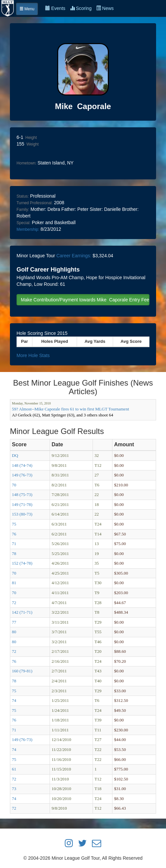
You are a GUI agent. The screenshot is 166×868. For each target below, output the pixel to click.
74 (14, 700)
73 (14, 789)
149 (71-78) (22, 504)
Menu (27, 9)
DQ (15, 455)
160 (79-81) (22, 671)
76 (14, 534)
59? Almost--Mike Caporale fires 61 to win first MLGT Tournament (70, 409)
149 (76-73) (22, 475)
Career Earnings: (74, 256)
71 (14, 544)
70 (14, 485)
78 (14, 554)
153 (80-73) (22, 514)
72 (14, 603)
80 (14, 632)
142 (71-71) (22, 612)
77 (14, 622)
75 (14, 524)
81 (14, 583)
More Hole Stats (33, 355)
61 (14, 769)
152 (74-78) (22, 563)
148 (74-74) (22, 465)
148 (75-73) (22, 495)
